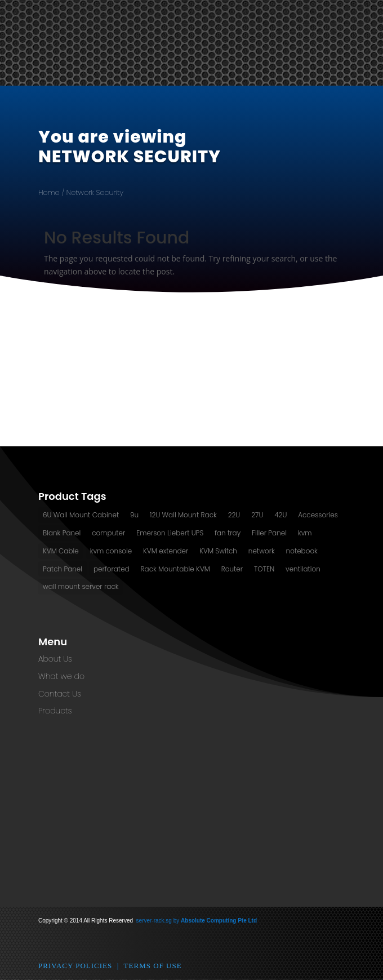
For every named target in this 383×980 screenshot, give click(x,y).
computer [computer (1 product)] (108, 533)
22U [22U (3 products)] (234, 515)
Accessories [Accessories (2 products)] (318, 515)
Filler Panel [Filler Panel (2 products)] (269, 533)
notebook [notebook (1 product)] (302, 551)
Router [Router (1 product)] (232, 569)
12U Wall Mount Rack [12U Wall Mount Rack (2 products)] (183, 515)
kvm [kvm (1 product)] (305, 533)
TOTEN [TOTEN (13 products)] (264, 569)
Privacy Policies (75, 966)
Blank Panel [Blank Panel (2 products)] (62, 533)
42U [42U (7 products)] (280, 515)
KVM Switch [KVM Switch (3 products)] (218, 551)
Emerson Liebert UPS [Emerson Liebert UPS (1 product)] (170, 533)
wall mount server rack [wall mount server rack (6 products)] (81, 586)
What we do (61, 676)
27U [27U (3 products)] (257, 515)
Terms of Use (153, 966)
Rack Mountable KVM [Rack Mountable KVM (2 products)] (175, 569)
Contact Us (60, 694)
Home (49, 192)
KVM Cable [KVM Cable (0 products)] (61, 551)
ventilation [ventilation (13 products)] (303, 569)
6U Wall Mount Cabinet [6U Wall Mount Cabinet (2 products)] (81, 515)
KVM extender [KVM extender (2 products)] (166, 551)
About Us (55, 659)
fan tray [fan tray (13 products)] (228, 533)
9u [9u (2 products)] (134, 515)
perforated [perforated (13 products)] (112, 569)
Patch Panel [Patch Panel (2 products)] (63, 569)
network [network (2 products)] (262, 551)
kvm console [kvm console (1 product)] (111, 551)
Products (55, 711)
